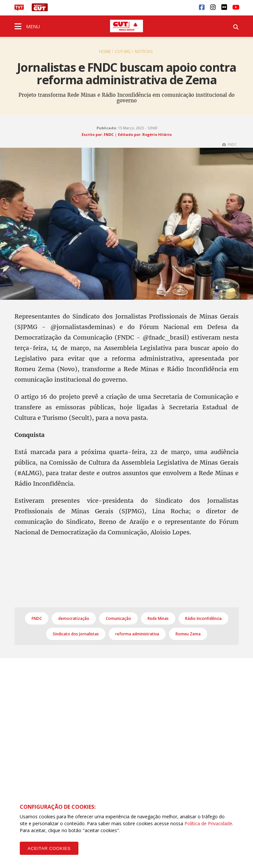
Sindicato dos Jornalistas (76, 634)
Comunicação (118, 618)
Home (105, 51)
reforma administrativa (137, 634)
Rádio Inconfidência (203, 618)
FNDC (37, 618)
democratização (74, 618)
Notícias (144, 51)
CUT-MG (123, 51)
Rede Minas (158, 618)
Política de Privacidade (208, 823)
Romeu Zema (188, 634)
